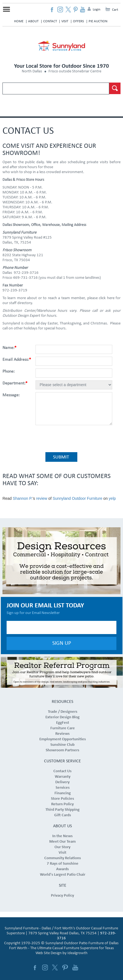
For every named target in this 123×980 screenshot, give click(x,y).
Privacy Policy (62, 896)
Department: (15, 383)
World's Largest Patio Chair (63, 875)
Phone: (9, 372)
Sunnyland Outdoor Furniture (77, 498)
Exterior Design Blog (62, 717)
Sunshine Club (62, 745)
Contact (50, 21)
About (33, 21)
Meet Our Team (62, 842)
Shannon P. (22, 498)
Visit (65, 21)
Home (19, 21)
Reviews (62, 734)
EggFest (63, 723)
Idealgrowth (77, 953)
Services (63, 788)
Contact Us (62, 771)
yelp (112, 498)
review (42, 498)
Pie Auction (98, 21)
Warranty (63, 777)
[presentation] (75, 438)
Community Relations (63, 858)
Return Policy (62, 804)
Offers (78, 21)
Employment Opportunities (63, 739)
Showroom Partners (62, 750)
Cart (115, 10)
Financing (63, 793)
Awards (62, 869)
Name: (9, 348)
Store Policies (62, 799)
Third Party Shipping (62, 810)
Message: (11, 395)
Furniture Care (63, 728)
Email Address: (17, 360)
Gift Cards (63, 815)
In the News (62, 836)
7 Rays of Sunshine (63, 864)
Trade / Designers (63, 712)
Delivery (62, 782)
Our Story (62, 847)
